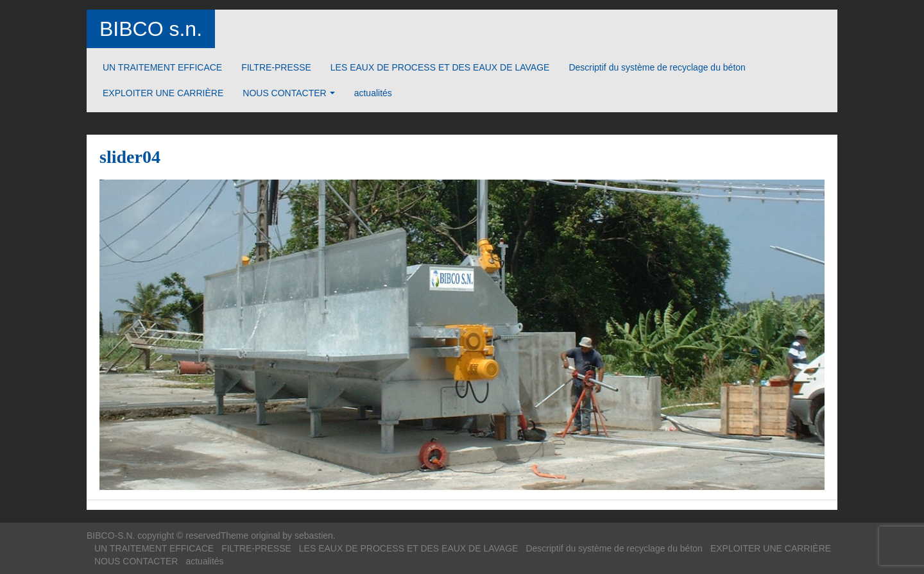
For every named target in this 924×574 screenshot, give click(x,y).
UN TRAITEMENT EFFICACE (162, 67)
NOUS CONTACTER (284, 93)
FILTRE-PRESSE (276, 67)
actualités (373, 93)
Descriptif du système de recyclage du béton (657, 67)
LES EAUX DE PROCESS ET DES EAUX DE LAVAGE (440, 67)
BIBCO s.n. (151, 29)
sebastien (314, 536)
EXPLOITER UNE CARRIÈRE (163, 93)
